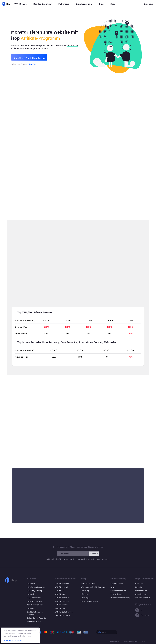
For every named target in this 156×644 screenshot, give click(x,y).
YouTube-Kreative (143, 598)
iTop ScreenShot (34, 598)
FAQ (112, 587)
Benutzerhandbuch (118, 591)
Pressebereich (141, 591)
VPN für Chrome (62, 601)
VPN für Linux (61, 608)
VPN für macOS (61, 587)
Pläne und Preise (34, 622)
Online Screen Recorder (37, 618)
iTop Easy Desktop (35, 591)
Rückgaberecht (114, 641)
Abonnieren (94, 554)
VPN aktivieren (117, 594)
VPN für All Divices (63, 615)
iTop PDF (31, 608)
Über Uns (139, 584)
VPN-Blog (85, 591)
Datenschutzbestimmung (20, 636)
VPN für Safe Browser (64, 612)
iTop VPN (31, 584)
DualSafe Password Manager (35, 613)
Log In (32, 65)
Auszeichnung (141, 594)
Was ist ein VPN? (88, 584)
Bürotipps (85, 594)
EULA (143, 641)
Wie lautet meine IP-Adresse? (93, 587)
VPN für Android (62, 598)
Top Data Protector (35, 605)
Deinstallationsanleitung (120, 598)
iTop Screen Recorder (36, 587)
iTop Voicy (31, 594)
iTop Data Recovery (35, 601)
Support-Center (117, 584)
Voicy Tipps (86, 598)
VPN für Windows (62, 584)
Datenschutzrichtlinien (130, 641)
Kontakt (139, 587)
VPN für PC (60, 591)
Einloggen (149, 4)
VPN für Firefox (61, 605)
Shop (113, 4)
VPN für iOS (60, 594)
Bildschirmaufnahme (90, 601)
